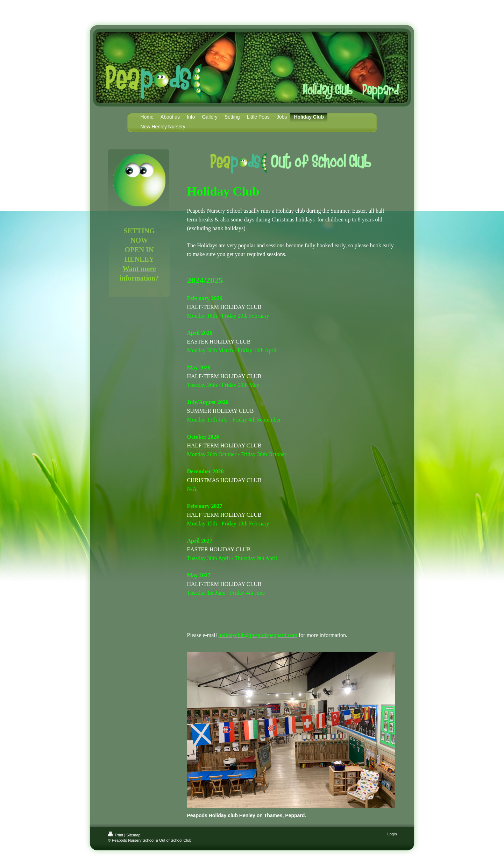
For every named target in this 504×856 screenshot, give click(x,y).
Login (392, 834)
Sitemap (133, 835)
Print (116, 835)
